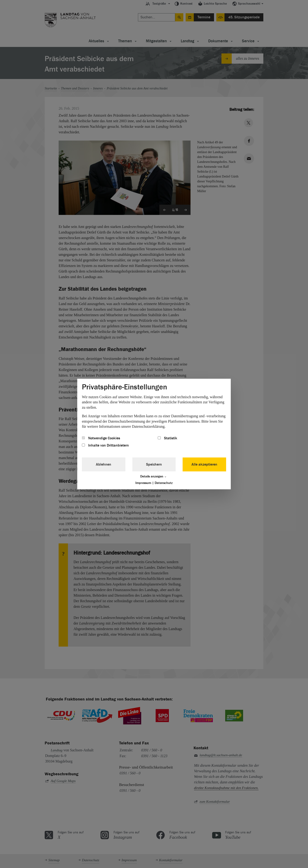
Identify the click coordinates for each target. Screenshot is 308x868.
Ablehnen (104, 464)
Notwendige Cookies (101, 438)
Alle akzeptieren (204, 464)
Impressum (143, 483)
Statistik (167, 438)
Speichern (154, 464)
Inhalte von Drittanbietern (105, 445)
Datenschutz (164, 483)
